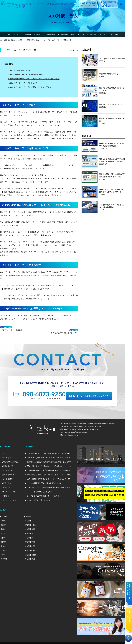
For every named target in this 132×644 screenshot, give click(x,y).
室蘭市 (5, 535)
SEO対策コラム (35, 40)
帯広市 (5, 544)
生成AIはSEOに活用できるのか (41, 498)
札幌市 (5, 518)
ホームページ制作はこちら (130, 590)
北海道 (6, 514)
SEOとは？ (21, 34)
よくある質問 (95, 34)
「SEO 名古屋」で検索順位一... (16, 329)
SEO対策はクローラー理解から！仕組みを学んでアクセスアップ (53, 464)
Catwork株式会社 (45, 431)
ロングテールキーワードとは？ (24, 70)
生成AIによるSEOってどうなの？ (42, 489)
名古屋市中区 (32, 544)
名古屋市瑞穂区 (33, 552)
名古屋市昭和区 (33, 548)
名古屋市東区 (32, 527)
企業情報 (8, 494)
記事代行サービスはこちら (130, 615)
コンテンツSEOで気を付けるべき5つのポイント (47, 494)
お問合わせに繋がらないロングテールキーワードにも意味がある (36, 79)
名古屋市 (30, 518)
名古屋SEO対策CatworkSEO (13, 40)
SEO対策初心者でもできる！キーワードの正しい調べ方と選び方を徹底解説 (53, 477)
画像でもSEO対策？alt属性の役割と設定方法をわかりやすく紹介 (53, 460)
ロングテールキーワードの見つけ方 (25, 83)
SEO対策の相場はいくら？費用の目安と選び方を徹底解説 (51, 451)
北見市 (5, 548)
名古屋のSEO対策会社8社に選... (73, 329)
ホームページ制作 (11, 489)
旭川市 (5, 531)
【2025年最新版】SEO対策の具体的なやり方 (46, 481)
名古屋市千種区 (33, 522)
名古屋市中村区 (33, 540)
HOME (12, 34)
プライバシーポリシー (13, 498)
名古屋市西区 (32, 535)
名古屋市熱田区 (33, 557)
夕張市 (5, 552)
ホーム (7, 451)
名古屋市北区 (32, 531)
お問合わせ (119, 34)
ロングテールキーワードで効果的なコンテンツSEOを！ (33, 87)
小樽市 (5, 527)
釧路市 (5, 540)
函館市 (5, 522)
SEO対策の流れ (52, 34)
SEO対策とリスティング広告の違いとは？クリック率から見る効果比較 (53, 472)
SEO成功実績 (66, 34)
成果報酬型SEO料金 (36, 34)
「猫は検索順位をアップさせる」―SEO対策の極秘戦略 (50, 468)
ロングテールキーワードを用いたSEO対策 (28, 75)
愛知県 (31, 514)
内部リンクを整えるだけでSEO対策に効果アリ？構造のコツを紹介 (53, 455)
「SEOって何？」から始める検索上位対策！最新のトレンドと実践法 (53, 485)
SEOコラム (107, 34)
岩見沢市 (6, 557)
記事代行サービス (81, 34)
